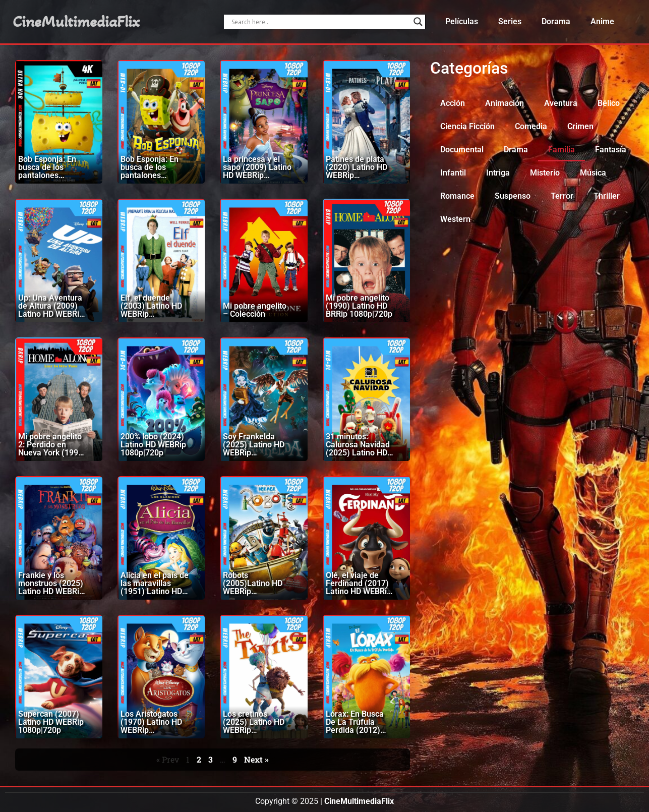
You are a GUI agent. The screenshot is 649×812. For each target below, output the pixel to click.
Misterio (545, 173)
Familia (562, 150)
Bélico (609, 103)
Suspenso (513, 196)
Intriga (498, 173)
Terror (562, 196)
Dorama (556, 21)
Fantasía (611, 150)
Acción (453, 103)
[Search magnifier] (418, 22)
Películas (462, 21)
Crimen (580, 126)
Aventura (561, 103)
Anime (602, 21)
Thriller (607, 196)
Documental (462, 150)
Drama (516, 150)
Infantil (453, 173)
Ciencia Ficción (467, 126)
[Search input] (320, 22)
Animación (505, 103)
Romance (457, 196)
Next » (256, 759)
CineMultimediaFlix (76, 22)
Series (510, 21)
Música (593, 173)
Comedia (531, 126)
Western (455, 219)
